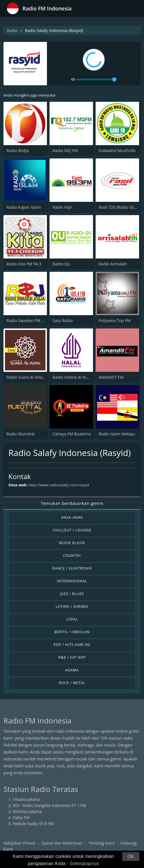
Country (72, 556)
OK (131, 857)
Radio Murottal (20, 434)
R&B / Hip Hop (72, 657)
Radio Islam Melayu (117, 434)
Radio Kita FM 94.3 (24, 264)
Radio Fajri (62, 207)
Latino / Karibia (72, 606)
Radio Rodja (18, 150)
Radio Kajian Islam (24, 207)
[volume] (96, 80)
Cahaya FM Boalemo (72, 434)
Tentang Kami (101, 843)
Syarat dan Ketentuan (62, 843)
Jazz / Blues (72, 594)
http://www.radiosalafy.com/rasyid (59, 485)
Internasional (72, 581)
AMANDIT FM (111, 377)
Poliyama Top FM (115, 321)
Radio (12, 31)
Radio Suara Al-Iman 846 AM (33, 377)
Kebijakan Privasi (19, 843)
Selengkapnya (84, 864)
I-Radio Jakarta (26, 799)
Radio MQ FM (65, 150)
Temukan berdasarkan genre (72, 503)
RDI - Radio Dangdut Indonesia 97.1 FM (50, 805)
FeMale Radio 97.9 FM (33, 824)
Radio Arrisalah (113, 264)
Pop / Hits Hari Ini (72, 645)
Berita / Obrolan (72, 632)
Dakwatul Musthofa (117, 150)
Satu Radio (63, 321)
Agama (72, 670)
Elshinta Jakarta (27, 811)
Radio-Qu (61, 264)
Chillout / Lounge (72, 530)
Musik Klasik (72, 543)
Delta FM (21, 818)
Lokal (72, 619)
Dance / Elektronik (72, 568)
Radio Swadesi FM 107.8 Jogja (34, 321)
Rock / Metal (72, 683)
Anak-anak (72, 517)
